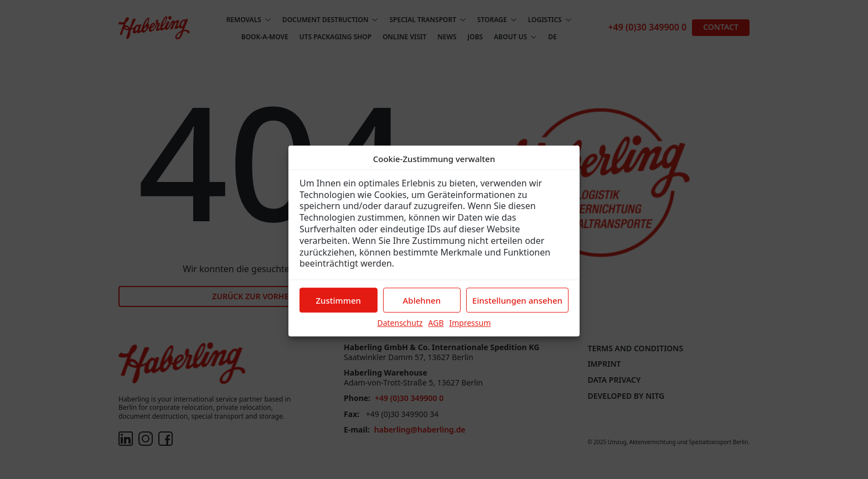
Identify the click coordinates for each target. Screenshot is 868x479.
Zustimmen (339, 307)
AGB (436, 330)
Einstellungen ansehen (517, 307)
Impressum (470, 330)
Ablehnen (422, 307)
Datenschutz (400, 330)
